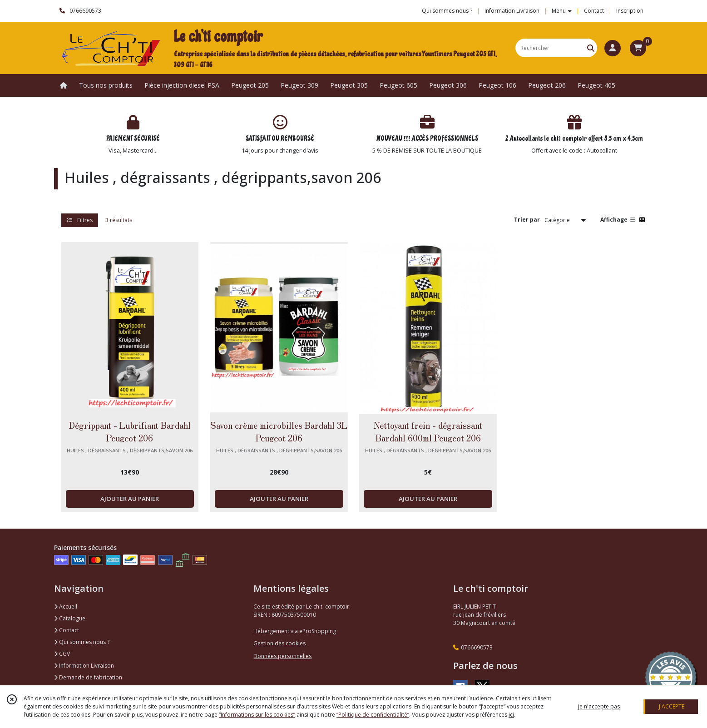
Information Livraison (84, 666)
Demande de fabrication (88, 677)
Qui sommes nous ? (82, 642)
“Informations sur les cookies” (257, 715)
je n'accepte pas (599, 706)
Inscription (630, 11)
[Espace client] (613, 48)
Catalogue (70, 618)
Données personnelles (282, 656)
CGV (62, 654)
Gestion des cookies (279, 643)
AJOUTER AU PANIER (130, 499)
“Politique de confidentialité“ (373, 715)
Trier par (527, 220)
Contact (594, 11)
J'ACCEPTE (672, 706)
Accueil (66, 607)
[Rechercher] (591, 48)
